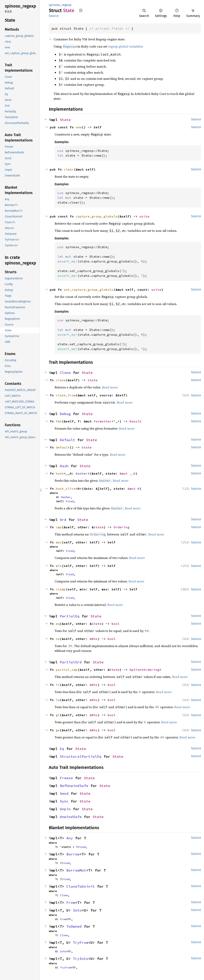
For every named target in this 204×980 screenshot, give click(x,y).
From (71, 902)
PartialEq (70, 616)
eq (58, 624)
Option (135, 670)
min (59, 566)
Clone (65, 373)
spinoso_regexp (60, 5)
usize (144, 216)
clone (61, 380)
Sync (64, 801)
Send (64, 793)
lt (58, 685)
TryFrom (81, 942)
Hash (64, 466)
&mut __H (127, 473)
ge (58, 730)
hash (60, 473)
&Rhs (94, 639)
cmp (59, 527)
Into (77, 910)
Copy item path (81, 10)
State (65, 120)
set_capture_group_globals (89, 290)
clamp (61, 589)
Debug (65, 414)
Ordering (122, 527)
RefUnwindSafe (74, 786)
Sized (70, 501)
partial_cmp (67, 670)
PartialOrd (71, 662)
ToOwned (74, 926)
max (59, 542)
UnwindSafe (71, 817)
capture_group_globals (97, 216)
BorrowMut (76, 870)
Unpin (65, 809)
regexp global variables (125, 46)
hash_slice (66, 489)
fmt (59, 421)
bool (116, 624)
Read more (110, 387)
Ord (63, 520)
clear (69, 169)
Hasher (82, 473)
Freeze (66, 778)
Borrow (73, 854)
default (63, 447)
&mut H (133, 489)
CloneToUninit (81, 886)
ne (58, 639)
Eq (62, 749)
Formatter (103, 421)
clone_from (66, 395)
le (58, 700)
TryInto (81, 959)
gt (58, 715)
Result (135, 421)
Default (67, 440)
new (79, 127)
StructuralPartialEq (81, 756)
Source (54, 16)
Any (70, 838)
